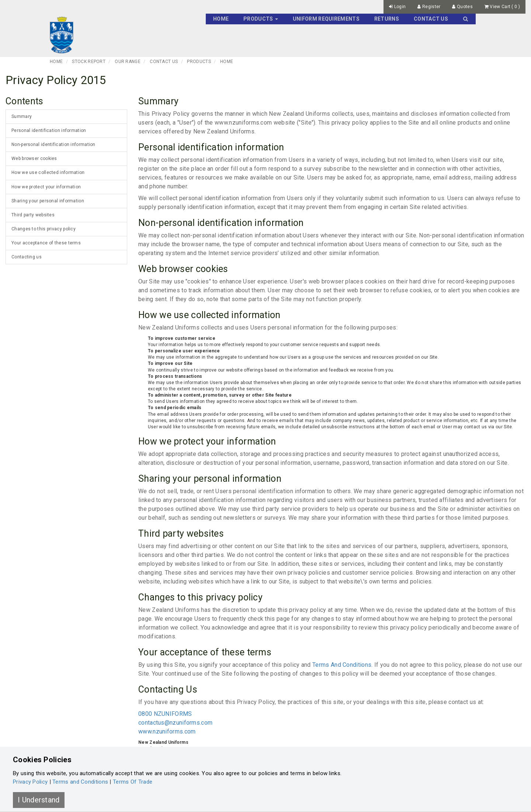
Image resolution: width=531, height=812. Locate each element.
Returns (387, 19)
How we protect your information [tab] (46, 187)
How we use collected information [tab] (48, 172)
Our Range (128, 62)
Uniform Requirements (326, 19)
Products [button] (261, 19)
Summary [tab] (22, 116)
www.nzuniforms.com (167, 731)
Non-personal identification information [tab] (53, 144)
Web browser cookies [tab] (34, 158)
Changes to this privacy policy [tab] (44, 229)
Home (221, 19)
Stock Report (89, 62)
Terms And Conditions (342, 665)
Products (199, 62)
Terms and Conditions (80, 782)
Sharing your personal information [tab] (48, 201)
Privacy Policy (30, 782)
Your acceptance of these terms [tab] (46, 243)
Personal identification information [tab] (49, 130)
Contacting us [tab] (27, 257)
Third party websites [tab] (33, 215)
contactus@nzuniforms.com (175, 723)
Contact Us (431, 19)
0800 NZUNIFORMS (165, 714)
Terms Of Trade (133, 782)
